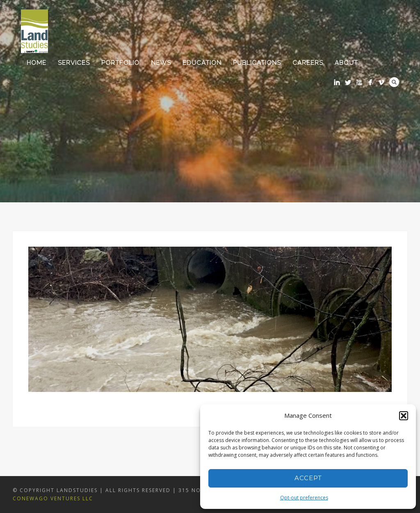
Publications (257, 63)
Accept (308, 478)
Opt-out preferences (304, 498)
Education (202, 63)
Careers (308, 63)
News (161, 63)
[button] (404, 416)
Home (37, 63)
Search (394, 82)
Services (74, 63)
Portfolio (120, 63)
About (346, 63)
